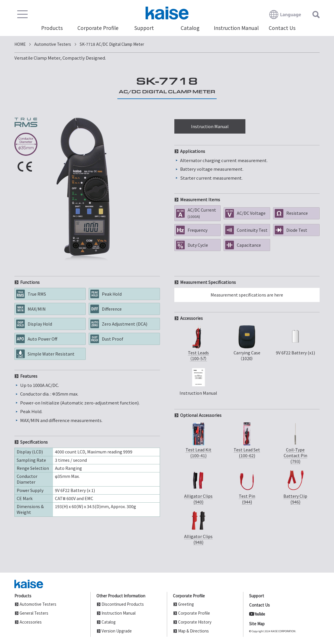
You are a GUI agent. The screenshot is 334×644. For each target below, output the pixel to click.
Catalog (190, 28)
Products (52, 28)
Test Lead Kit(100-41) (199, 440)
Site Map (257, 624)
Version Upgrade (117, 631)
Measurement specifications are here (247, 295)
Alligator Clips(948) (198, 526)
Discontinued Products (123, 604)
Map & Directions (193, 631)
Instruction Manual (236, 28)
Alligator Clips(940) (198, 486)
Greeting (186, 604)
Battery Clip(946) (295, 486)
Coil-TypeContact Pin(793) (295, 443)
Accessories (31, 622)
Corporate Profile (98, 28)
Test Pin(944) (247, 486)
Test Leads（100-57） (199, 343)
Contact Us (282, 28)
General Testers (34, 613)
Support (144, 28)
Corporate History (195, 622)
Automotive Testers (38, 604)
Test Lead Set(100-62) (247, 440)
